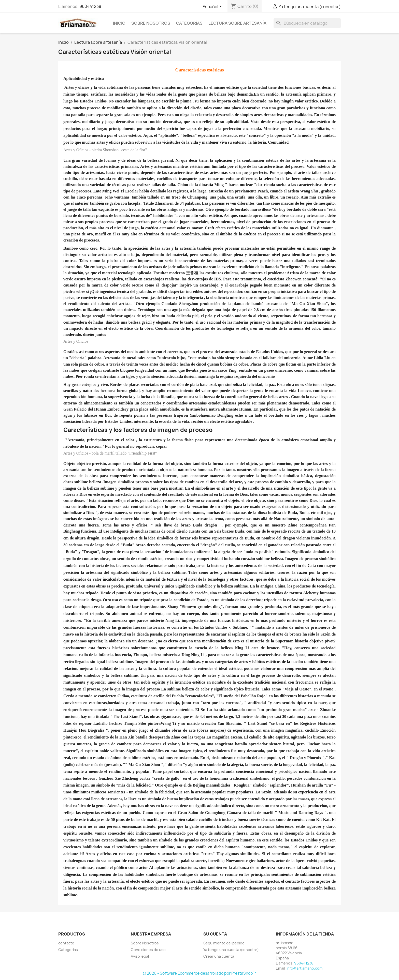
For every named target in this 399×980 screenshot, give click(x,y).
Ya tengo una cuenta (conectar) (231, 950)
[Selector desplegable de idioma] (213, 7)
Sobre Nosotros (151, 23)
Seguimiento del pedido (224, 943)
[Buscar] (307, 23)
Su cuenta (215, 934)
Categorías (189, 23)
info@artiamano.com (304, 968)
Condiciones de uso (148, 950)
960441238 (90, 6)
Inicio (119, 23)
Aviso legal (140, 956)
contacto (66, 943)
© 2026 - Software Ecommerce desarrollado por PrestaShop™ (200, 973)
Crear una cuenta (219, 956)
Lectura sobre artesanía (237, 23)
